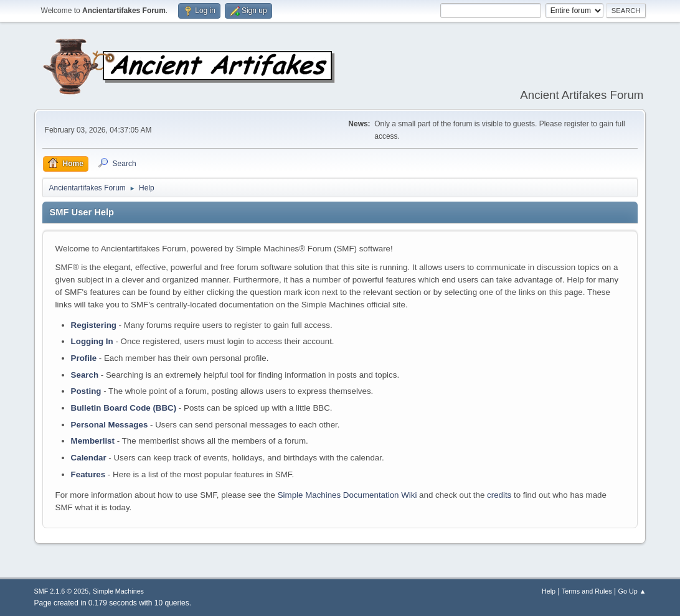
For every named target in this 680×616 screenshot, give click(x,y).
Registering (94, 325)
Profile (84, 358)
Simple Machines (118, 591)
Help (549, 591)
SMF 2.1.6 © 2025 (62, 591)
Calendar (89, 458)
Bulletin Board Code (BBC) (124, 408)
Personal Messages (110, 425)
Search (85, 375)
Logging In (92, 341)
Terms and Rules (587, 591)
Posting (86, 391)
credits (499, 495)
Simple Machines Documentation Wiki (347, 495)
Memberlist (93, 441)
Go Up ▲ (632, 591)
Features (88, 474)
